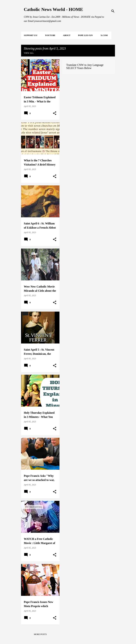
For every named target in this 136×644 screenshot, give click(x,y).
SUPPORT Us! (31, 35)
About (67, 35)
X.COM (104, 35)
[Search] (113, 11)
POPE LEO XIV (85, 35)
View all (29, 53)
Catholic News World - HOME (53, 9)
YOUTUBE (50, 35)
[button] (55, 113)
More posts (40, 634)
